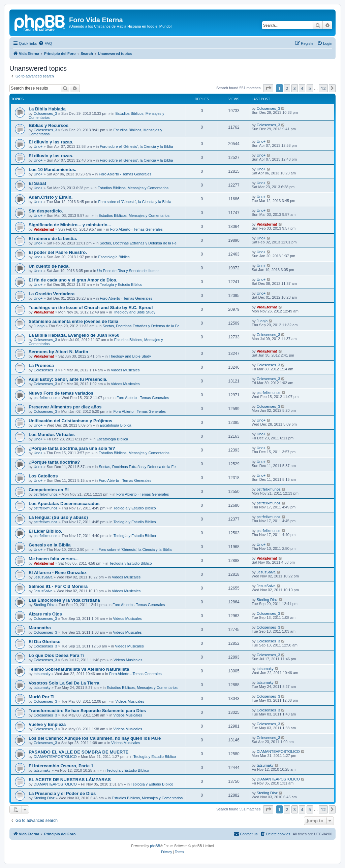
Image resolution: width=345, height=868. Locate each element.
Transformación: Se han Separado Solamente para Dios (87, 711)
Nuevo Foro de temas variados (61, 393)
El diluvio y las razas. (51, 142)
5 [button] (310, 88)
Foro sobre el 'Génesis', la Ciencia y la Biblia (136, 146)
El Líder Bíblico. (45, 531)
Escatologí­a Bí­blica (114, 257)
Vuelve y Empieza (47, 724)
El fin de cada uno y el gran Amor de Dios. (73, 280)
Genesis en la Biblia (50, 545)
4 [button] (302, 88)
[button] (268, 88)
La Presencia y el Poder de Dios (62, 793)
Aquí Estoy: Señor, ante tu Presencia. (68, 379)
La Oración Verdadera (52, 294)
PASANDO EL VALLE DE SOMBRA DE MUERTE (79, 752)
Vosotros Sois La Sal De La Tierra (64, 683)
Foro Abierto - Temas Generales (125, 174)
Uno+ (38, 146)
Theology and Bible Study (134, 312)
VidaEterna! (44, 229)
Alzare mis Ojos (45, 614)
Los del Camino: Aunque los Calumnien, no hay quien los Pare (95, 738)
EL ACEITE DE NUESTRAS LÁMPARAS (70, 780)
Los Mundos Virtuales (52, 435)
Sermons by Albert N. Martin (58, 352)
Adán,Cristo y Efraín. (51, 197)
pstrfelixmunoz (46, 398)
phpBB (155, 846)
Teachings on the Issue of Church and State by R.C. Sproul (91, 308)
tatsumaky (42, 674)
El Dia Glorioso (45, 642)
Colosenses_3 (45, 113)
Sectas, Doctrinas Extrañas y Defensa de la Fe (138, 243)
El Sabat (37, 183)
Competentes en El (49, 490)
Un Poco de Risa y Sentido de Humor (128, 271)
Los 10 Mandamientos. (52, 170)
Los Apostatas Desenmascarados (64, 504)
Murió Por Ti (42, 697)
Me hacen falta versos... (54, 559)
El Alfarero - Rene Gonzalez (58, 573)
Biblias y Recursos (49, 125)
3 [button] (295, 88)
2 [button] (287, 88)
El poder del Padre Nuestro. (58, 252)
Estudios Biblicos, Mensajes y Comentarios (133, 188)
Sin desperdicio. (46, 211)
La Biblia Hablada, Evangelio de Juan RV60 (74, 335)
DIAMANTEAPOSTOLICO (55, 757)
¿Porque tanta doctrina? (54, 462)
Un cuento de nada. (49, 266)
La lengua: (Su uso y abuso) (58, 517)
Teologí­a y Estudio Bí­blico (121, 285)
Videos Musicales (125, 370)
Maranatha (40, 628)
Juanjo (39, 326)
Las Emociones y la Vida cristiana (64, 600)
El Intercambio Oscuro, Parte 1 (61, 766)
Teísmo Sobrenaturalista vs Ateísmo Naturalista (79, 669)
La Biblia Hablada (47, 109)
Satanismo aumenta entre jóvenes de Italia (73, 321)
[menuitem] (45, 43)
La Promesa (41, 365)
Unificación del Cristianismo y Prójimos (70, 421)
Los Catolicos (43, 476)
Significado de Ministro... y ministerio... (70, 225)
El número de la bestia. (53, 239)
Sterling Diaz (44, 605)
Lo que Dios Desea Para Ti (56, 655)
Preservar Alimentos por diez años (65, 407)
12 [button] (323, 88)
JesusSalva (43, 577)
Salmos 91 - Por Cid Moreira (58, 586)
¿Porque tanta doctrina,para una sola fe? (72, 448)
